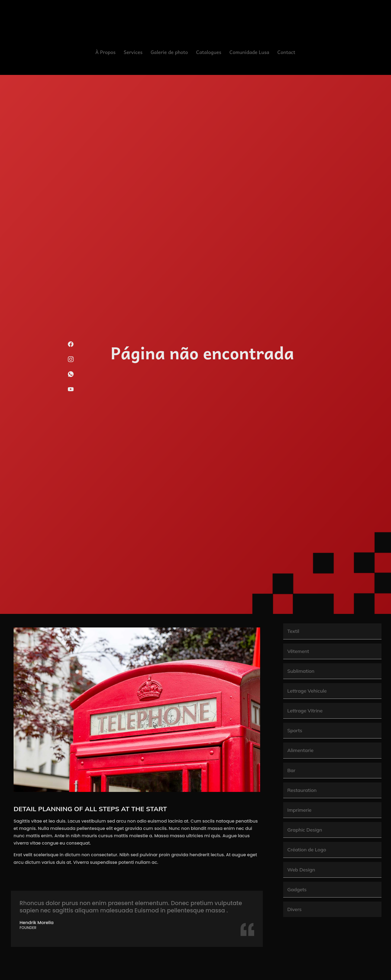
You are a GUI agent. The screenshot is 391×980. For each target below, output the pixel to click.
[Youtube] (71, 391)
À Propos (105, 52)
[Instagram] (71, 361)
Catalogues (209, 52)
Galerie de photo (169, 52)
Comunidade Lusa (249, 52)
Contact (286, 52)
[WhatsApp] (71, 376)
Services (133, 52)
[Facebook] (71, 347)
